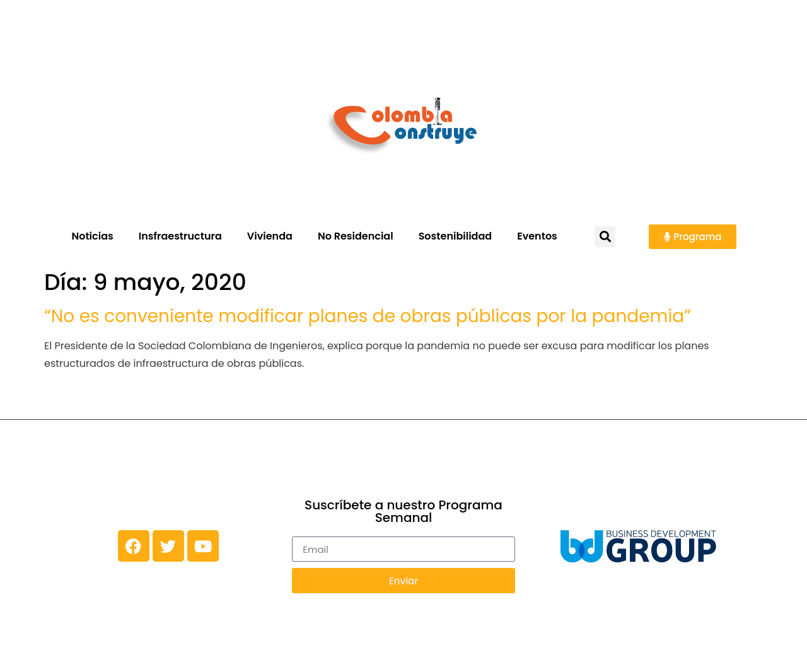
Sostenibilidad (456, 236)
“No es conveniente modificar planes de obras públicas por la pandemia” (368, 316)
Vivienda (270, 236)
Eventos (537, 236)
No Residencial (356, 236)
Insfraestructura (180, 236)
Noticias (92, 236)
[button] (605, 237)
